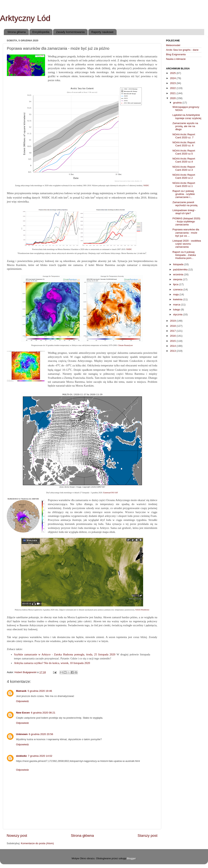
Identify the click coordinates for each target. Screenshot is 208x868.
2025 (173, 73)
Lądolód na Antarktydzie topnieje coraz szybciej (187, 117)
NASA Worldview (142, 610)
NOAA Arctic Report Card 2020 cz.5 (184, 152)
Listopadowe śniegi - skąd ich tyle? (184, 212)
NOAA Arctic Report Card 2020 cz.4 (184, 160)
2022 (173, 88)
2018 (173, 326)
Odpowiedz (23, 701)
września (179, 274)
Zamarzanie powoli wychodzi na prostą (185, 204)
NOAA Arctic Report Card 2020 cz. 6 (184, 144)
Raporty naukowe (102, 32)
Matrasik (21, 691)
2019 (173, 321)
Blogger (131, 858)
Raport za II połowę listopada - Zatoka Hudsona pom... (184, 255)
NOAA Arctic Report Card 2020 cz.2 (184, 176)
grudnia (178, 103)
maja (176, 294)
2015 (173, 341)
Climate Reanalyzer (125, 345)
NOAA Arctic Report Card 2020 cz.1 (184, 185)
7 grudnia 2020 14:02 (40, 756)
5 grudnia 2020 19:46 (40, 691)
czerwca (178, 289)
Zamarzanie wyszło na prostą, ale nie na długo (185, 126)
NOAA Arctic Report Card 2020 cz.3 (184, 168)
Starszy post (148, 836)
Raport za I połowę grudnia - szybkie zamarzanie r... (184, 194)
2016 (173, 336)
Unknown (22, 734)
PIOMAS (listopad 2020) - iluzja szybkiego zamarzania (186, 221)
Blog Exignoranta (176, 54)
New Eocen (23, 713)
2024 (173, 78)
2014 (173, 346)
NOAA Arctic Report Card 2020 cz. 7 (184, 136)
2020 (173, 98)
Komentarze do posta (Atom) (37, 843)
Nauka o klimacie (176, 59)
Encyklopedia (41, 32)
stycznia (178, 314)
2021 (173, 93)
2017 (173, 331)
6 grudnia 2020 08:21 (43, 713)
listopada (179, 264)
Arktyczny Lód (25, 18)
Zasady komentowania (70, 32)
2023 (173, 83)
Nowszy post (17, 836)
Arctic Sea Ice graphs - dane (182, 50)
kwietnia (178, 299)
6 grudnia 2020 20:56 (41, 734)
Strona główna (17, 32)
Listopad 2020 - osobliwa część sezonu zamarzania (187, 244)
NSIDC (146, 185)
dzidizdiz (21, 756)
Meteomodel (173, 45)
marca (177, 305)
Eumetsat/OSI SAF (111, 493)
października (181, 269)
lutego (177, 309)
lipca (176, 284)
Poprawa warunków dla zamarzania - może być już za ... (186, 233)
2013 (173, 351)
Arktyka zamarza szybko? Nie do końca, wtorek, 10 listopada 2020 (52, 663)
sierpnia (178, 279)
